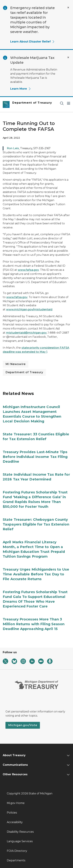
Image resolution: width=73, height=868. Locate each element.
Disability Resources (20, 832)
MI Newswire (16, 364)
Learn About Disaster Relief (32, 42)
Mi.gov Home (16, 803)
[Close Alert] (68, 8)
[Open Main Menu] (69, 103)
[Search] (62, 103)
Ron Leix (13, 148)
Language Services (20, 841)
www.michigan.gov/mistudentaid (29, 309)
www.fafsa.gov (28, 270)
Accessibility (15, 822)
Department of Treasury (24, 372)
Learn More (21, 89)
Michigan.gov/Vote (23, 725)
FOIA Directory (17, 851)
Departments (16, 860)
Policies (12, 813)
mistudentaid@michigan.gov (26, 333)
